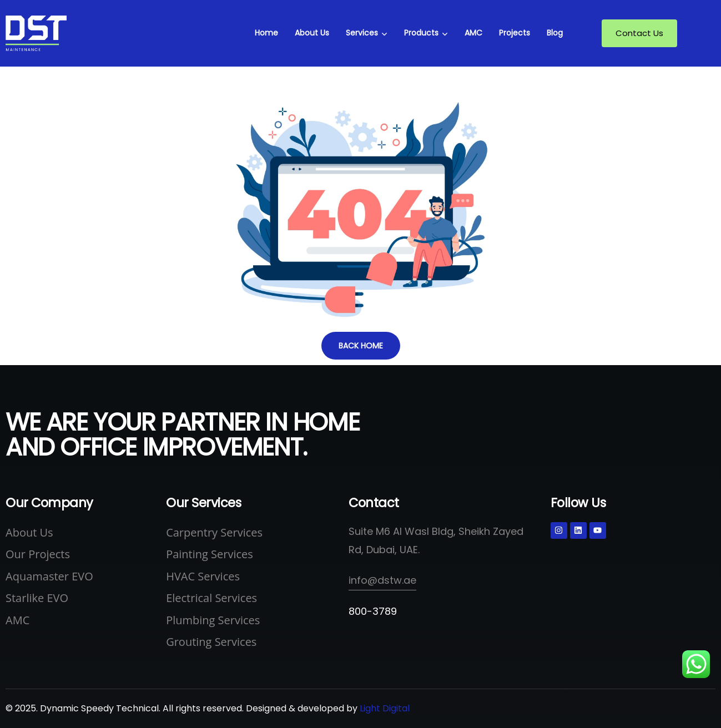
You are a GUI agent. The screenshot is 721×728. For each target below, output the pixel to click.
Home (266, 33)
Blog (555, 33)
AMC (473, 33)
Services (362, 33)
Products (421, 33)
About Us (312, 33)
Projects (515, 33)
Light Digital (385, 708)
